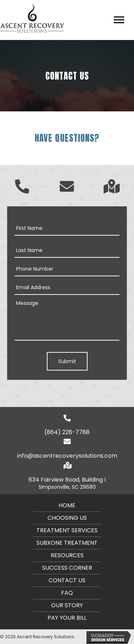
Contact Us (67, 580)
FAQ (67, 593)
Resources (67, 555)
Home (67, 505)
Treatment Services (67, 530)
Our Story (67, 605)
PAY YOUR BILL (67, 618)
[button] (119, 20)
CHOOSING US (67, 518)
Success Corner (67, 568)
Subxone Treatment (67, 543)
